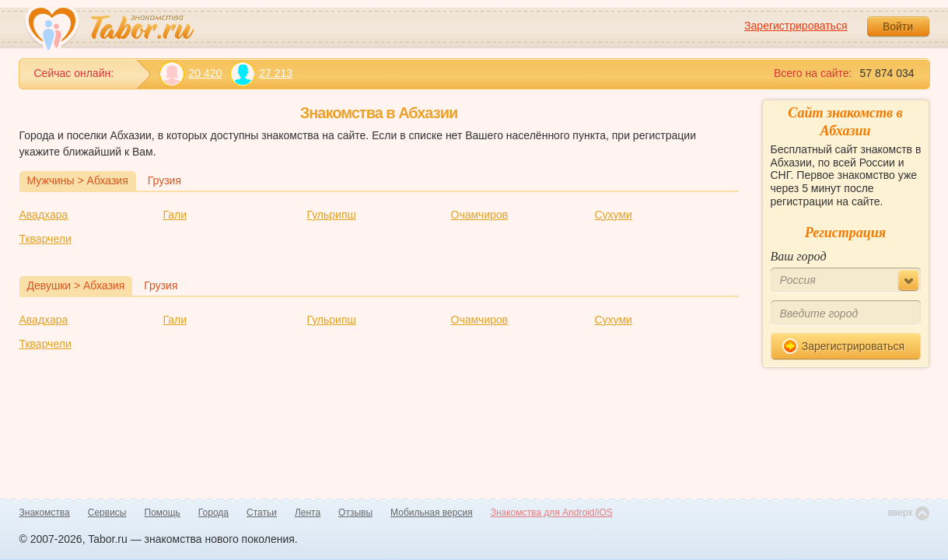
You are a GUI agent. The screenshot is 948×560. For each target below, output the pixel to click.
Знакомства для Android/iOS (552, 513)
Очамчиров (480, 215)
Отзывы (355, 513)
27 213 (261, 73)
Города (213, 513)
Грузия (164, 180)
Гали (175, 215)
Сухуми (614, 215)
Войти (898, 26)
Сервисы (107, 513)
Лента (308, 513)
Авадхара (44, 215)
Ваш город (799, 256)
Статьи (262, 513)
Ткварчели (45, 239)
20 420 (191, 73)
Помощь (163, 513)
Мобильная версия (432, 513)
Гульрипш (332, 215)
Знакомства (45, 513)
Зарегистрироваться (796, 26)
